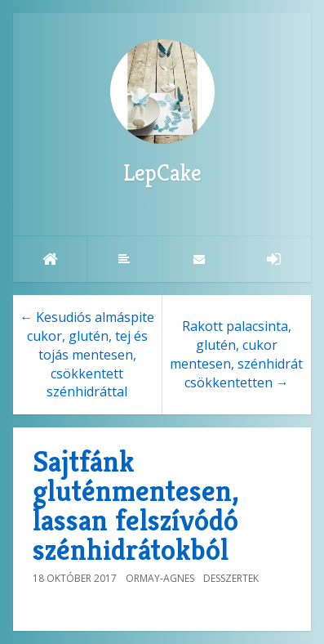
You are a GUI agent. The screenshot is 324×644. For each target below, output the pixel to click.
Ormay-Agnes (160, 578)
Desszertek (231, 578)
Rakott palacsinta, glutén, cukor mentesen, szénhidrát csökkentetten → (236, 354)
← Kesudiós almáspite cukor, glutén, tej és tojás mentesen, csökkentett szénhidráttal (87, 354)
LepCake (162, 113)
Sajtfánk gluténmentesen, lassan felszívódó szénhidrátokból (135, 505)
